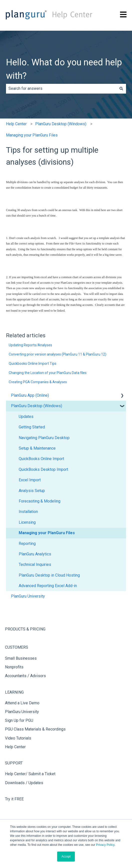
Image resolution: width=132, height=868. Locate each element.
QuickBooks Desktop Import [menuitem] (43, 469)
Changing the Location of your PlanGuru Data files (48, 373)
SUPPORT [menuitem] (14, 763)
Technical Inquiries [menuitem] (35, 564)
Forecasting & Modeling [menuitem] (40, 501)
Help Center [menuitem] (15, 747)
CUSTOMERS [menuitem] (17, 647)
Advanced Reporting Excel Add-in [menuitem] (48, 586)
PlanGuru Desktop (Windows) (61, 124)
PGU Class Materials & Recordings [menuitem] (35, 729)
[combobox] (61, 89)
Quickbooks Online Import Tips (33, 364)
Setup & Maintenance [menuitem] (37, 448)
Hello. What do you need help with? (64, 69)
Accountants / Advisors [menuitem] (25, 676)
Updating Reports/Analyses (30, 345)
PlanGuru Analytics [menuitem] (35, 554)
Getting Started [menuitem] (32, 427)
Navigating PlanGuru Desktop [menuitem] (44, 438)
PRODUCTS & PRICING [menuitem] (25, 629)
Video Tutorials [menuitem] (18, 738)
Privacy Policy (105, 845)
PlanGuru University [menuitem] (28, 596)
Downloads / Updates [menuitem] (24, 783)
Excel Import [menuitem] (30, 480)
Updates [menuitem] (26, 417)
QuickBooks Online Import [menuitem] (41, 459)
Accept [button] (66, 857)
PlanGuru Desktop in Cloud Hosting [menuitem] (49, 575)
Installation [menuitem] (28, 512)
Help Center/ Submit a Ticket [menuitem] (30, 774)
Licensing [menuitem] (27, 522)
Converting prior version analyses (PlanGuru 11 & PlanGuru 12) (58, 354)
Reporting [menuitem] (27, 544)
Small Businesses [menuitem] (21, 658)
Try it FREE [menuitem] (14, 799)
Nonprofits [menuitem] (14, 667)
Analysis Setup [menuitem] (32, 491)
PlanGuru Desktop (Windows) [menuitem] (37, 406)
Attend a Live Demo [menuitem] (22, 703)
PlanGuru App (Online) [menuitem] (30, 395)
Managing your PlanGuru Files (32, 135)
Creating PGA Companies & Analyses (38, 382)
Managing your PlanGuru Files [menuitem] (47, 533)
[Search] (121, 89)
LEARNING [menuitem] (14, 692)
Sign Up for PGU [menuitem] (19, 720)
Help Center (16, 124)
